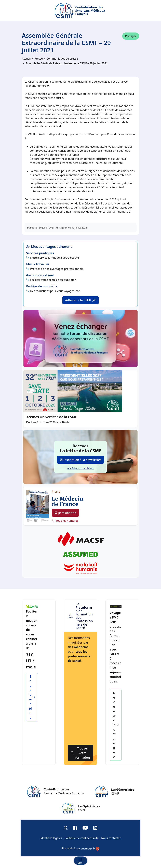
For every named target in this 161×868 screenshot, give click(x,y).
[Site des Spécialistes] (81, 808)
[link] (90, 849)
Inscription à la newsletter (81, 460)
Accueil (26, 59)
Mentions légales (51, 838)
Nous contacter (111, 838)
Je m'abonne (65, 513)
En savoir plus (32, 697)
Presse (39, 59)
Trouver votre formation (80, 753)
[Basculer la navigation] (80, 861)
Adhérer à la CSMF (81, 300)
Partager (131, 36)
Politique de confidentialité (82, 838)
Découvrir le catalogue (116, 725)
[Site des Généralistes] (114, 791)
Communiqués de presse (62, 59)
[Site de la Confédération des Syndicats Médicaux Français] (55, 791)
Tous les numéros (67, 521)
